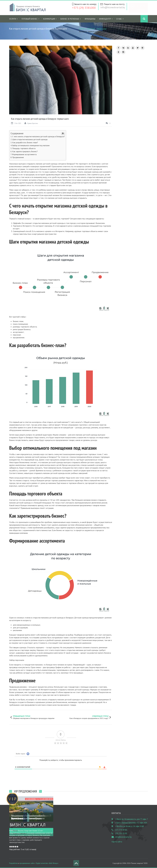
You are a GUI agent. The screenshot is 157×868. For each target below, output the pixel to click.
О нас (119, 19)
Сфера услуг (101, 29)
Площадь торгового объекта (24, 148)
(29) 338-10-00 (121, 833)
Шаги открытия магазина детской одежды (30, 139)
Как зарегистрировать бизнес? (25, 151)
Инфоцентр (105, 19)
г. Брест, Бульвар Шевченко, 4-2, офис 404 (131, 823)
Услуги (13, 19)
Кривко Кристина (31, 123)
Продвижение (18, 157)
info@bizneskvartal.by (113, 7)
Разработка (13, 863)
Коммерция (49, 19)
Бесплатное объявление (141, 8)
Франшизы (90, 19)
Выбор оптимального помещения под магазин (31, 145)
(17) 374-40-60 (121, 830)
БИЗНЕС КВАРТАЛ (87, 29)
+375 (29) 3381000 (84, 8)
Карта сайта (117, 842)
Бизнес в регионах (70, 19)
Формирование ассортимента (24, 154)
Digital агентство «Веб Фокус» (47, 863)
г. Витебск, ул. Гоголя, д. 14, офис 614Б (130, 826)
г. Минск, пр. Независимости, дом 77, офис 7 (132, 819)
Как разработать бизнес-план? (25, 143)
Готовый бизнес (29, 19)
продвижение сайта (27, 863)
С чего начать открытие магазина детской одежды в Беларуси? (39, 136)
